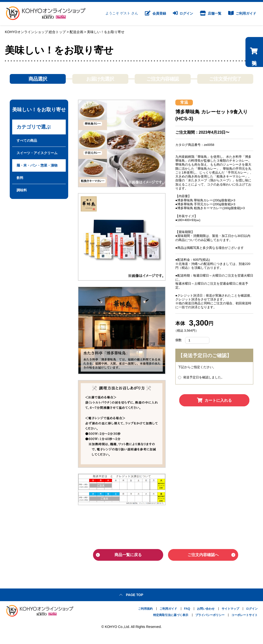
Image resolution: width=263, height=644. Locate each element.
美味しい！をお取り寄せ (106, 32)
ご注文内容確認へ (203, 555)
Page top (135, 594)
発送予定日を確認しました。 (201, 377)
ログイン (183, 14)
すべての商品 (27, 140)
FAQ (187, 608)
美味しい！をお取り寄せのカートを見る (254, 84)
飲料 (20, 178)
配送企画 (76, 32)
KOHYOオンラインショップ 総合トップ (35, 32)
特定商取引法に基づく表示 (171, 615)
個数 (178, 340)
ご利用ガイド (242, 14)
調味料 (22, 190)
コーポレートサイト (244, 615)
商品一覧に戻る (128, 555)
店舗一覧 (211, 14)
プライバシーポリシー (210, 615)
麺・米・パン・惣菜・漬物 (37, 165)
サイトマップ (230, 608)
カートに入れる (214, 400)
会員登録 (155, 14)
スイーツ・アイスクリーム (37, 153)
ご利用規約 (145, 608)
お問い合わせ (206, 608)
